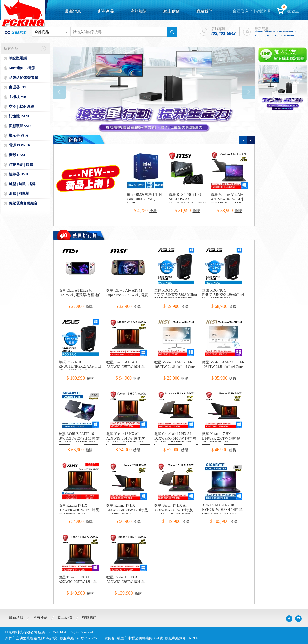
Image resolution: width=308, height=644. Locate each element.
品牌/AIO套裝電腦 (23, 78)
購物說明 (262, 11)
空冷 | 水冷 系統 (21, 107)
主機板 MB (18, 97)
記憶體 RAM (19, 116)
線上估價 (172, 11)
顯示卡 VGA (19, 136)
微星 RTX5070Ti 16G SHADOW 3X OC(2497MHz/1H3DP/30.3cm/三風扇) (191, 201)
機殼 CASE (18, 155)
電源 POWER (20, 145)
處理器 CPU (18, 87)
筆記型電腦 (18, 58)
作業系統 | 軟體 (21, 165)
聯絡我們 (204, 11)
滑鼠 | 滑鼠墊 (19, 194)
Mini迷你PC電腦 (22, 68)
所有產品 (106, 11)
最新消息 (73, 11)
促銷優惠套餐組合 (23, 203)
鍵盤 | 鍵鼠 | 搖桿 (22, 184)
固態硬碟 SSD (20, 126)
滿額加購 (139, 11)
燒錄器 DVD (19, 174)
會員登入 (241, 11)
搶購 (153, 211)
